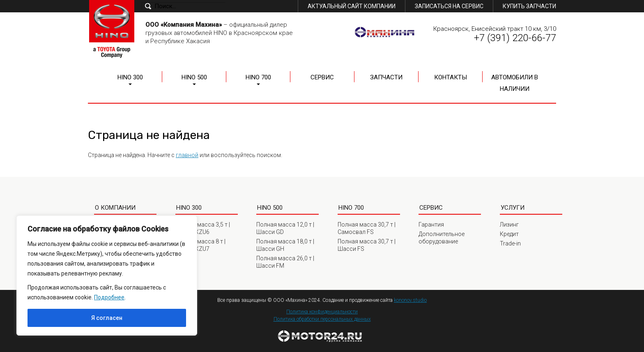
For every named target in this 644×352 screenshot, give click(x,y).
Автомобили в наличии (515, 83)
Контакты (451, 77)
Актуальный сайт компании (352, 6)
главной (187, 155)
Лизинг (509, 225)
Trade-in (510, 243)
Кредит (509, 234)
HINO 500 (194, 77)
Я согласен (107, 318)
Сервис (322, 77)
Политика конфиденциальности (322, 312)
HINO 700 (258, 77)
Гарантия (431, 225)
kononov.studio (410, 300)
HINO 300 (130, 77)
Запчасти (386, 77)
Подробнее (109, 297)
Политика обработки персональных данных (322, 319)
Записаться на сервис (449, 6)
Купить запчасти (529, 6)
